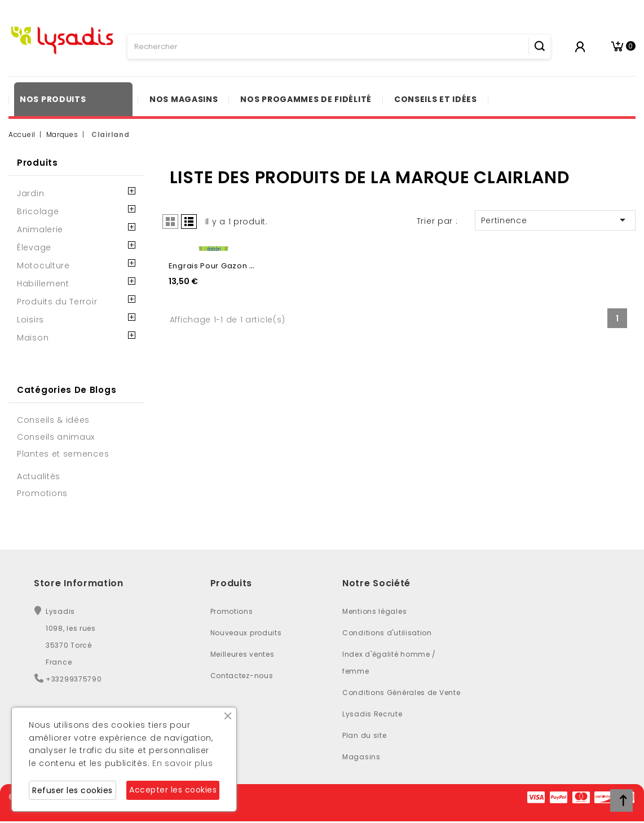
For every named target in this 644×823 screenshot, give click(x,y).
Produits (38, 163)
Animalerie (40, 229)
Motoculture (43, 266)
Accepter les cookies (173, 790)
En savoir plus (183, 763)
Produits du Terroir (57, 302)
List (189, 222)
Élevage (34, 247)
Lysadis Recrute (372, 714)
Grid (170, 222)
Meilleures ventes (242, 654)
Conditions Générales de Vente (401, 693)
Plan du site (364, 735)
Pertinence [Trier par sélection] (555, 220)
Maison (33, 338)
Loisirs (30, 320)
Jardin (30, 193)
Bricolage (38, 211)
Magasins (361, 757)
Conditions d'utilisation (387, 633)
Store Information (79, 583)
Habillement (43, 284)
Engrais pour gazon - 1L (215, 368)
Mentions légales (374, 611)
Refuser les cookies (72, 790)
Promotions (232, 611)
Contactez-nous (242, 676)
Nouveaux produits (246, 633)
